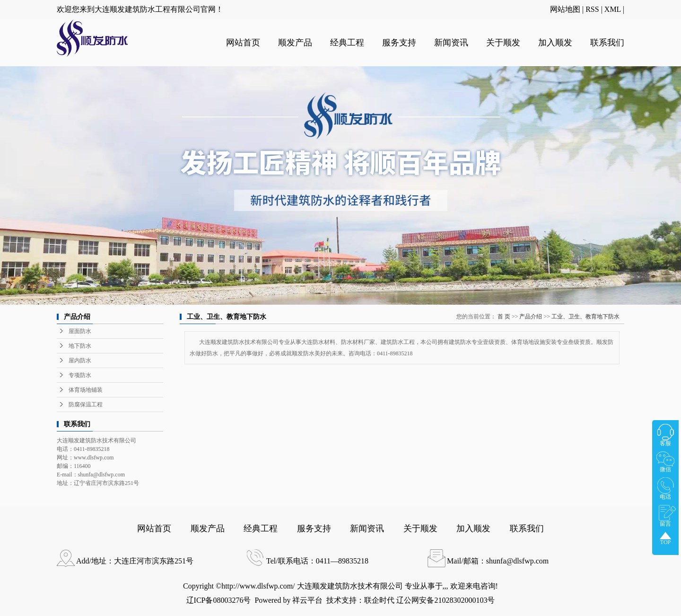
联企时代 (379, 600)
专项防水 (80, 375)
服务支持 (399, 43)
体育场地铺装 (86, 390)
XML (613, 9)
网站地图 (565, 9)
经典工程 (347, 43)
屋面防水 (80, 331)
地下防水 (80, 346)
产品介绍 (531, 317)
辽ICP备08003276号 (219, 600)
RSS (592, 9)
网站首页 (243, 43)
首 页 (504, 317)
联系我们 (607, 43)
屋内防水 (80, 361)
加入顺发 (555, 43)
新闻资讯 (451, 43)
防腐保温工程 (86, 405)
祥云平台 (307, 600)
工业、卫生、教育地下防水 (585, 317)
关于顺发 (503, 43)
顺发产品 (295, 43)
